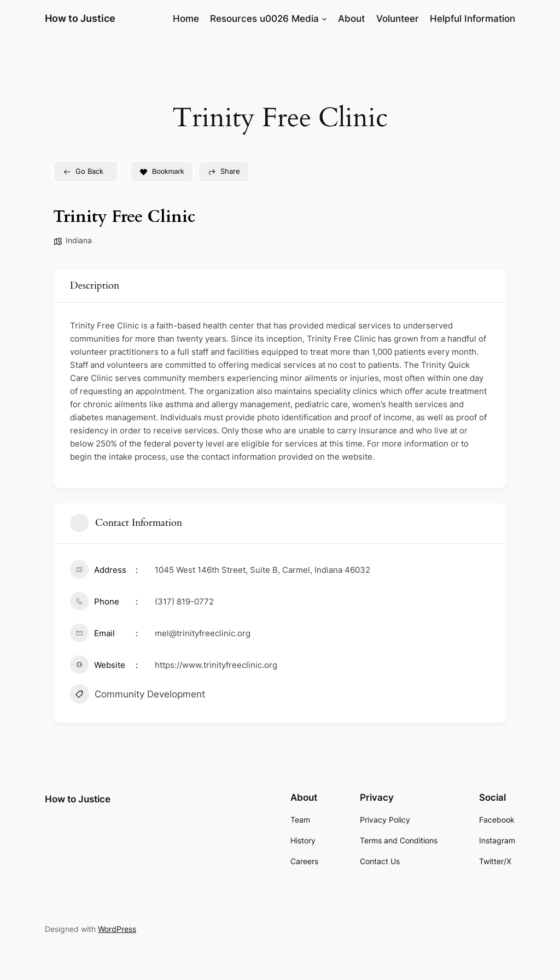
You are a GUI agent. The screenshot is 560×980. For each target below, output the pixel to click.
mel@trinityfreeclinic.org (203, 633)
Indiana (79, 240)
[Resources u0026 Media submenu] (324, 19)
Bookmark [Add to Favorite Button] (162, 171)
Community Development (138, 695)
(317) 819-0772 (184, 602)
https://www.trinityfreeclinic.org (216, 665)
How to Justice (80, 18)
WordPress (117, 929)
